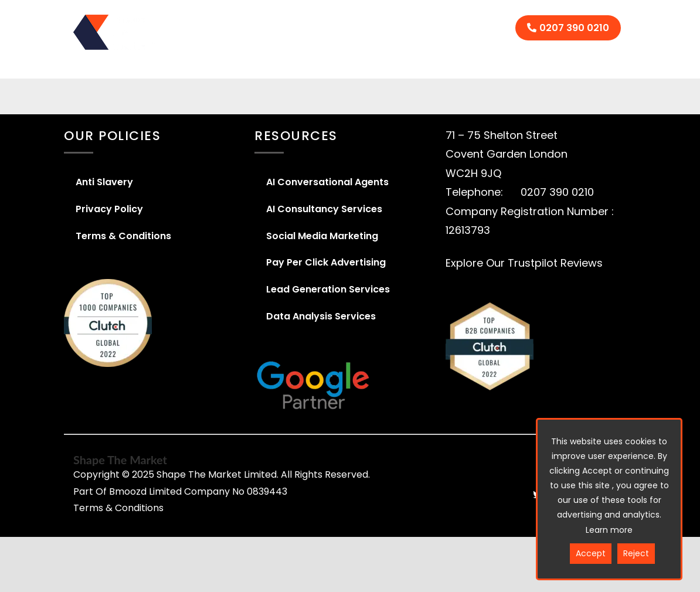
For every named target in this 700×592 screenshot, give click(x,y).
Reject (636, 553)
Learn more (609, 530)
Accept (591, 553)
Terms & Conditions (118, 508)
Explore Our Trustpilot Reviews (524, 263)
